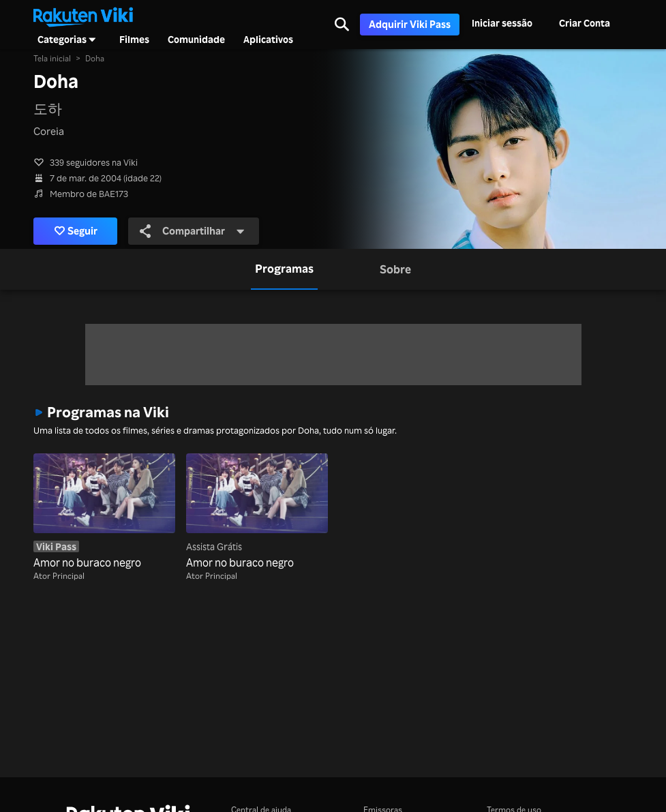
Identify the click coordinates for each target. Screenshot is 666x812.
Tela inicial (52, 58)
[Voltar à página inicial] (83, 16)
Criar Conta (585, 23)
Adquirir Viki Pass (410, 24)
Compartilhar (192, 231)
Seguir (76, 231)
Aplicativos (268, 40)
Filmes (134, 40)
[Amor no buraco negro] (104, 512)
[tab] (284, 269)
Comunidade (196, 40)
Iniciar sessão (502, 23)
